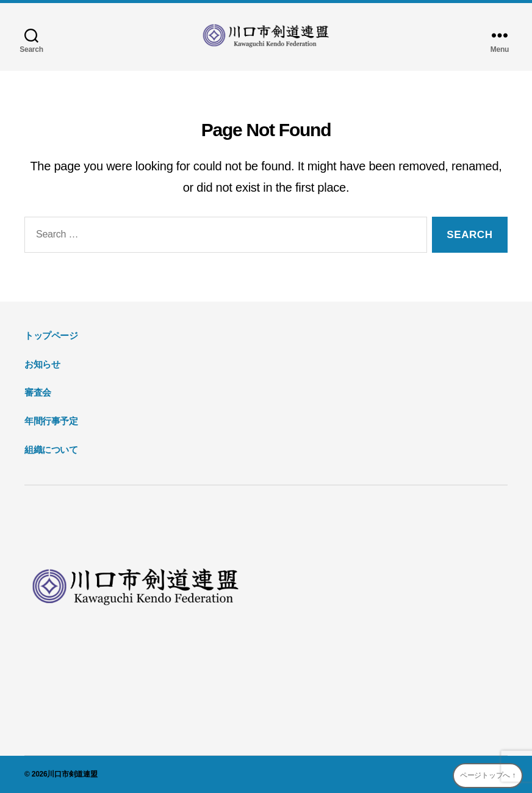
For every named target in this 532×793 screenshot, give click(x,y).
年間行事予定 (51, 421)
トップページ (51, 335)
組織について (51, 450)
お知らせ (42, 364)
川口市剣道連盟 (72, 774)
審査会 (38, 392)
